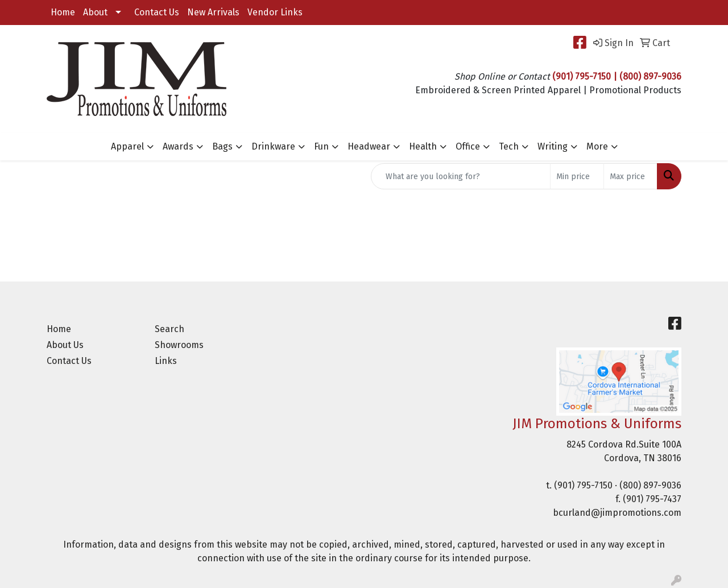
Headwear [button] (369, 146)
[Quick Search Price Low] (577, 176)
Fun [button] (321, 146)
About (95, 12)
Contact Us (157, 12)
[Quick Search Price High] (630, 176)
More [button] (597, 146)
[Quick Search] (461, 176)
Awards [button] (178, 146)
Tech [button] (509, 146)
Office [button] (468, 146)
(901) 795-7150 (583, 485)
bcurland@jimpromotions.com (617, 513)
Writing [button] (553, 146)
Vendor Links (275, 12)
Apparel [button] (127, 146)
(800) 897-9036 (650, 485)
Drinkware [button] (273, 146)
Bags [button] (222, 146)
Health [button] (423, 146)
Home (63, 12)
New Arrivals (213, 12)
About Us (65, 345)
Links (166, 361)
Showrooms (179, 345)
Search (169, 329)
